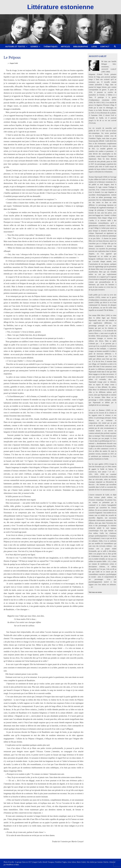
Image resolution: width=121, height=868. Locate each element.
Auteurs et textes (15, 47)
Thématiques (50, 47)
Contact (105, 47)
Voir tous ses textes (95, 592)
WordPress (10, 865)
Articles (65, 47)
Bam (17, 865)
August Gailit (14, 63)
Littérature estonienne (60, 7)
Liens (94, 47)
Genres (34, 47)
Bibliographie (81, 47)
